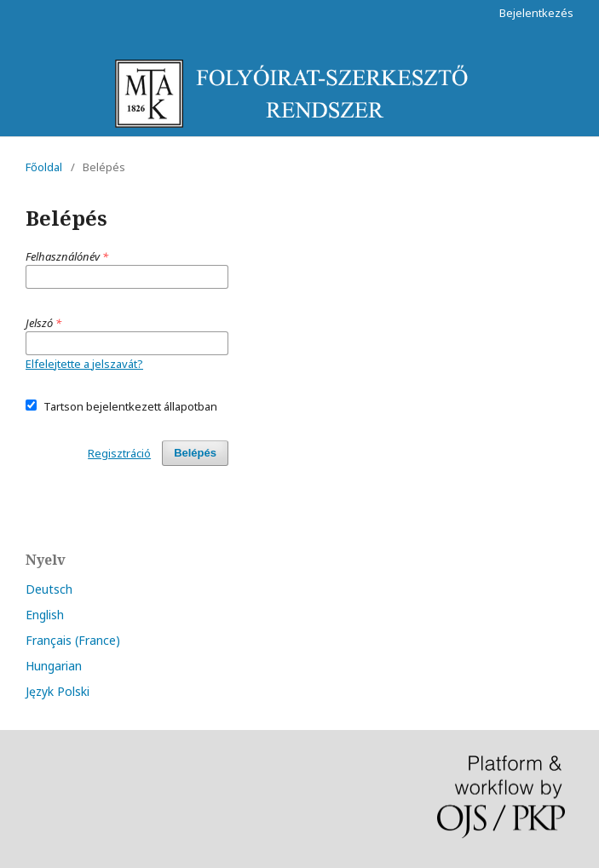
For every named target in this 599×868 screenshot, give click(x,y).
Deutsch (49, 589)
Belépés (195, 453)
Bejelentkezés (536, 13)
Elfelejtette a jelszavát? (84, 364)
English (45, 615)
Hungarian (54, 666)
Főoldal (44, 167)
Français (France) (73, 640)
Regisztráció (119, 453)
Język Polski (58, 691)
